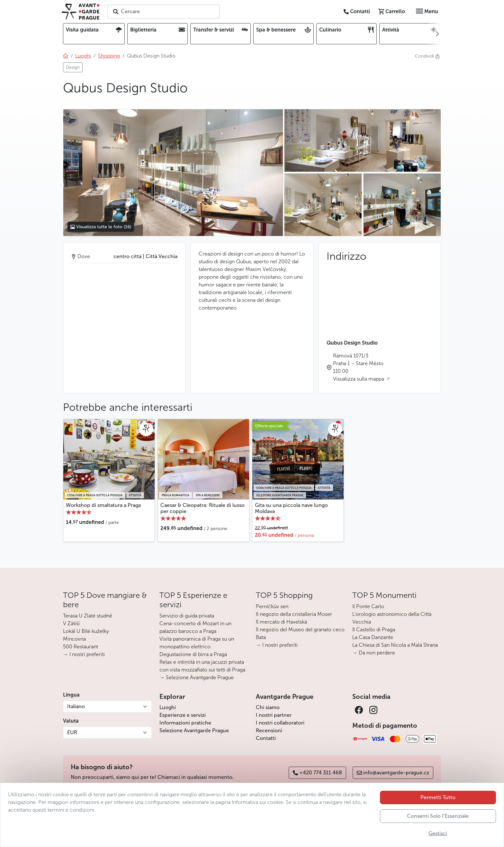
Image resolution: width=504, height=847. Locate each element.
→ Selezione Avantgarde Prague (197, 677)
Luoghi (168, 707)
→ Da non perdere (374, 653)
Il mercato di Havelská (281, 622)
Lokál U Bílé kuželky (86, 631)
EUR (72, 732)
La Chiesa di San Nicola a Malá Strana (395, 645)
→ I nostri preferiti (84, 654)
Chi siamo (268, 707)
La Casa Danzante (373, 637)
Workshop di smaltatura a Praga (103, 505)
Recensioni (269, 730)
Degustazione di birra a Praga (193, 654)
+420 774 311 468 (317, 773)
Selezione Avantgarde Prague (194, 730)
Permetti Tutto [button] (438, 797)
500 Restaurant (81, 647)
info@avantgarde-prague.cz (393, 773)
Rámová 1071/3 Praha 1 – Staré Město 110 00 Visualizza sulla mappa (359, 367)
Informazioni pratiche (185, 723)
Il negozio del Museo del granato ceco (300, 630)
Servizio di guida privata (187, 616)
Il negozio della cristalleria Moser (294, 614)
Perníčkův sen (272, 606)
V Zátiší (71, 623)
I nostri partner (274, 715)
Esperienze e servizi (183, 715)
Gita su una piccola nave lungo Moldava (291, 508)
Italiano (76, 706)
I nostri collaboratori (280, 723)
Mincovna (74, 639)
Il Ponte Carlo (368, 606)
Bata (261, 637)
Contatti (266, 738)
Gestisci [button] (438, 833)
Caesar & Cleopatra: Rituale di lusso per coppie (203, 508)
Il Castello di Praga (374, 630)
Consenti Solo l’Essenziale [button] (438, 816)
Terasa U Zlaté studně (88, 616)
